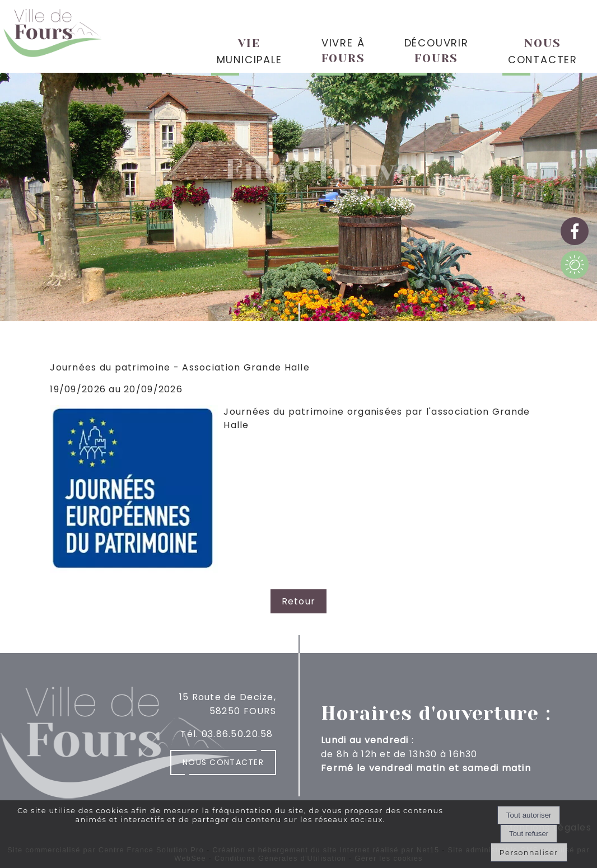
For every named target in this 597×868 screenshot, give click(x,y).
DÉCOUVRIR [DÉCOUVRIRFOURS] (437, 50)
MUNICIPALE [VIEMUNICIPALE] (249, 52)
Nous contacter (223, 762)
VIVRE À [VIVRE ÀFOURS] (343, 50)
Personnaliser (529, 852)
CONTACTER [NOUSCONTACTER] (543, 52)
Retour (299, 601)
